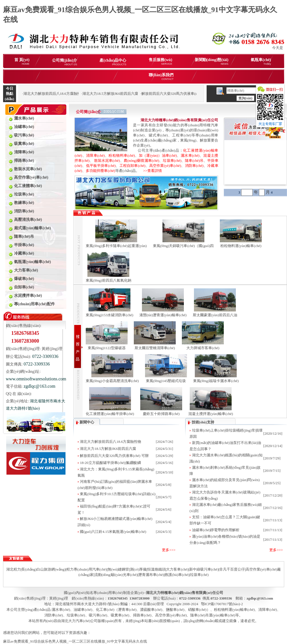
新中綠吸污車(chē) (204, 569)
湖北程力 (13, 569)
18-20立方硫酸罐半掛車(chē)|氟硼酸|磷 (110, 463)
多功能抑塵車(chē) (100, 171)
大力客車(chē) (177, 569)
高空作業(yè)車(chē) (165, 166)
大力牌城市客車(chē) (203, 348)
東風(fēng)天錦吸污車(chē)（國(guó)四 (183, 246)
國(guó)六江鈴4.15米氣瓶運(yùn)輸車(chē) (113, 532)
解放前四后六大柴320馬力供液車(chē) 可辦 (114, 456)
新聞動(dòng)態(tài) (212, 61)
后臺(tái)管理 (153, 604)
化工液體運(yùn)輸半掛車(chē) (110, 414)
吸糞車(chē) (120, 615)
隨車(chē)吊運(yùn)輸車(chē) (213, 615)
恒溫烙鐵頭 (156, 569)
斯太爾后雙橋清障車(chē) (155, 348)
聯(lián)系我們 (161, 77)
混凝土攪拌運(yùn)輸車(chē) (211, 414)
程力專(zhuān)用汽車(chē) (87, 569)
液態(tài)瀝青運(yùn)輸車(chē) (163, 315)
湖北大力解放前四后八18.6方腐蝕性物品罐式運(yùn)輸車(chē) (73, 94)
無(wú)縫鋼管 (118, 569)
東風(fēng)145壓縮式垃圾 (166, 381)
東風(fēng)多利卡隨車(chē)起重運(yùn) (116, 246)
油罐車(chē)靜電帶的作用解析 (216, 530)
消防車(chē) (194, 166)
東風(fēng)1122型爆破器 (107, 348)
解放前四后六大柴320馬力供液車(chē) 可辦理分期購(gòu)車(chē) (193, 94)
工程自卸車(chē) (133, 166)
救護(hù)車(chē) (177, 575)
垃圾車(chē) (172, 161)
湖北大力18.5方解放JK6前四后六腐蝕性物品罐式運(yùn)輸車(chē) (135, 94)
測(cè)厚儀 (138, 569)
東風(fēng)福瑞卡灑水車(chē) (216, 381)
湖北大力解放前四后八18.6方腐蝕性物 (110, 442)
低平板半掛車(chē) (101, 166)
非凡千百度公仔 (232, 569)
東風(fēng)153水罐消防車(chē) (109, 315)
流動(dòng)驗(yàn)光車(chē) (116, 575)
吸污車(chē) (98, 615)
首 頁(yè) (22, 61)
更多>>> (169, 550)
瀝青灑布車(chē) (151, 575)
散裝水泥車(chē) (107, 161)
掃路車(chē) (142, 615)
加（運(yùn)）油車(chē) (158, 155)
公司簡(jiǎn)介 (65, 62)
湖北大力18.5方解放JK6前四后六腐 (108, 449)
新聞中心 (87, 422)
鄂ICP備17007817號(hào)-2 (222, 604)
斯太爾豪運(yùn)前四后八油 (215, 315)
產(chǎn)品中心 (113, 62)
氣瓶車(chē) (261, 61)
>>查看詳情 (151, 171)
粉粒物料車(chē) (122, 155)
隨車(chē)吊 (194, 161)
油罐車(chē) (83, 610)
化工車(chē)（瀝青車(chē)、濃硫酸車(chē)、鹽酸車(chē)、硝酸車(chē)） (153, 610)
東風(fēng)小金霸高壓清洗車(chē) (112, 381)
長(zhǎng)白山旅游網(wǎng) (43, 569)
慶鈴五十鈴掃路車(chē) (161, 414)
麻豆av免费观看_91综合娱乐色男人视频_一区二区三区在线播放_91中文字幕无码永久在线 (75, 641)
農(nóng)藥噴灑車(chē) (142, 161)
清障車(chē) (95, 155)
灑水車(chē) (190, 155)
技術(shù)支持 (203, 422)
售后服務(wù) (160, 61)
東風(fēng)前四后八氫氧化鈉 (109, 280)
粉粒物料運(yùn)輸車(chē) (241, 246)
